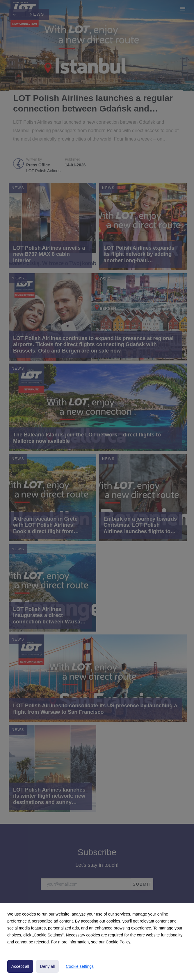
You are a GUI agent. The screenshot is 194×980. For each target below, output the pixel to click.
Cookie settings (80, 966)
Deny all (48, 966)
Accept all (20, 966)
